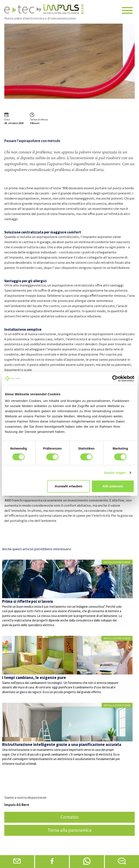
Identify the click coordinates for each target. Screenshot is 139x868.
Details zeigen (115, 473)
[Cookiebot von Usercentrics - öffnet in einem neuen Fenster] (115, 379)
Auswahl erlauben (69, 486)
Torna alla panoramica (70, 830)
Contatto (69, 817)
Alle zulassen (113, 486)
